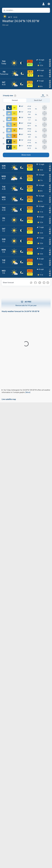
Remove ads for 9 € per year (26, 303)
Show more (26, 155)
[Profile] (43, 4)
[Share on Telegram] (44, 283)
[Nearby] (47, 10)
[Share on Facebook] (35, 283)
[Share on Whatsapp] (31, 283)
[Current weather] (26, 16)
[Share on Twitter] (40, 283)
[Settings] (49, 4)
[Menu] (3, 4)
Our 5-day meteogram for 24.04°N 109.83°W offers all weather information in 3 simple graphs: (26, 391)
